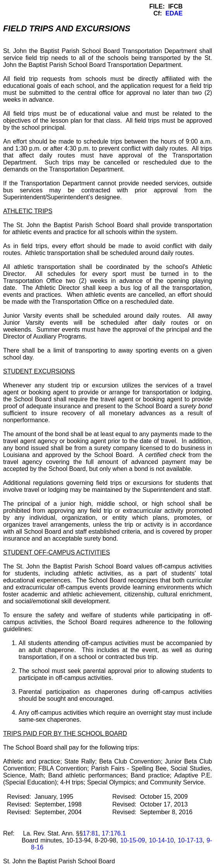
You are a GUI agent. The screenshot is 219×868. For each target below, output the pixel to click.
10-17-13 (190, 840)
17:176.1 (114, 833)
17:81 (91, 833)
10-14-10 (161, 840)
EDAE (174, 13)
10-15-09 (133, 840)
